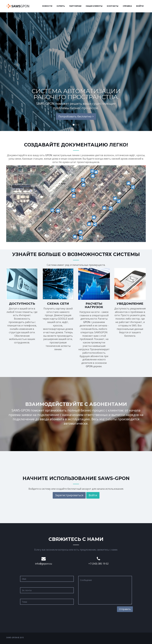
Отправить (125, 609)
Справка (127, 6)
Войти (140, 6)
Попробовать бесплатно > (76, 116)
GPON (20, 6)
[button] (11, 71)
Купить (61, 6)
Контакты (113, 6)
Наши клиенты (94, 6)
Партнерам (75, 6)
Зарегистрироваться (69, 495)
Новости (47, 6)
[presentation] (101, 612)
